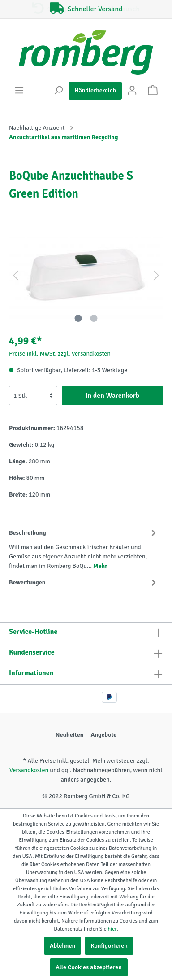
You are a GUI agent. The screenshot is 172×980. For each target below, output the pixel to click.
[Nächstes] (156, 276)
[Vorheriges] (16, 276)
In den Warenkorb (113, 396)
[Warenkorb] (153, 90)
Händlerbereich (95, 90)
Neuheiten (70, 735)
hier (112, 929)
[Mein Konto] (132, 90)
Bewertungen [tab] (84, 582)
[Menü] (19, 90)
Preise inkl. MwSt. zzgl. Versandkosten (60, 354)
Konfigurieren (109, 946)
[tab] (84, 548)
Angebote (103, 735)
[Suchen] (58, 90)
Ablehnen (62, 946)
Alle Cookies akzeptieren (89, 967)
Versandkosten (29, 770)
